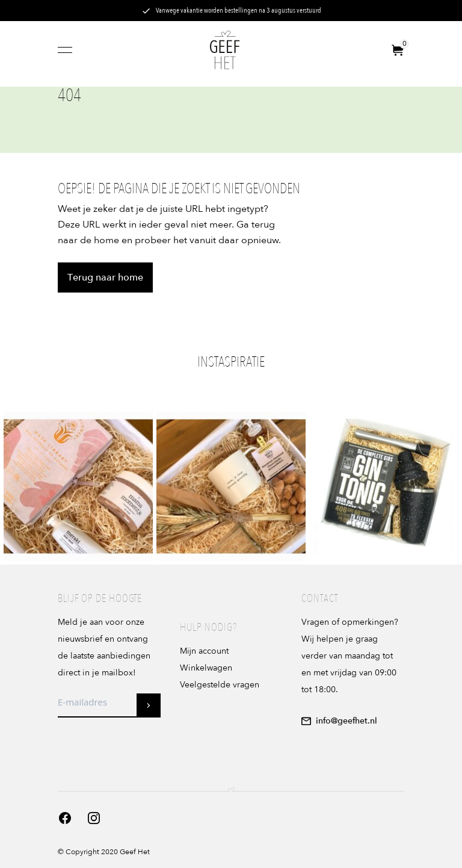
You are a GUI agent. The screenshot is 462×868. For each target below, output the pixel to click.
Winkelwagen (206, 668)
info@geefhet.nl (339, 721)
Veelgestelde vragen (220, 685)
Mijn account (204, 651)
